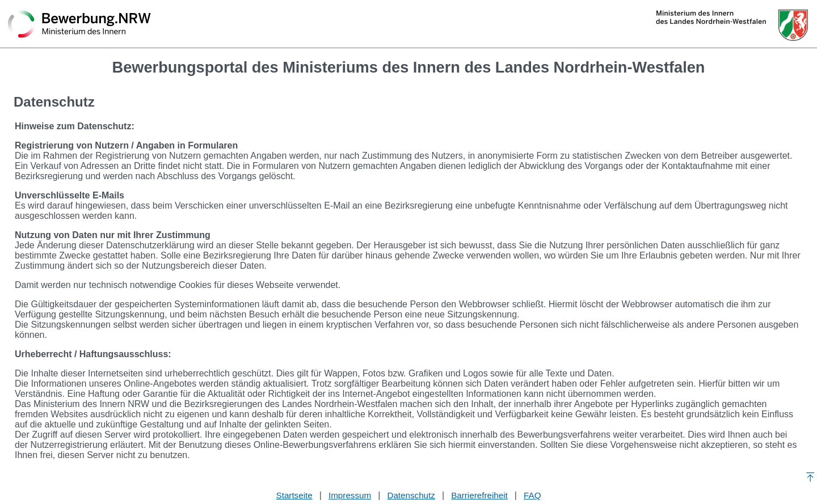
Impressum (350, 495)
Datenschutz (411, 495)
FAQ (532, 495)
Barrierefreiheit (479, 495)
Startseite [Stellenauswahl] (294, 495)
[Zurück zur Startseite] (79, 25)
